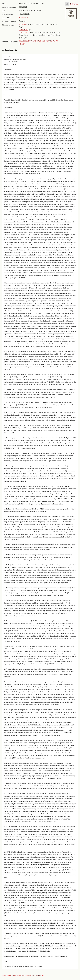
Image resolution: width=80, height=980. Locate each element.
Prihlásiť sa (74, 4)
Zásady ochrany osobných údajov (21, 975)
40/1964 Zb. (23, 25)
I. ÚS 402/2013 (47, 41)
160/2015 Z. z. (24, 32)
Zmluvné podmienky (38, 975)
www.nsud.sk (24, 17)
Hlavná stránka (6, 975)
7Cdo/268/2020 (24, 41)
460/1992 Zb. (24, 30)
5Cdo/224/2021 (36, 41)
